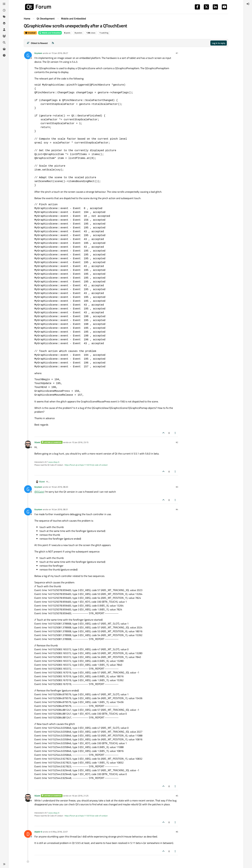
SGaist (37, 442)
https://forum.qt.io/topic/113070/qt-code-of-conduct (86, 465)
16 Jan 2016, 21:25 (80, 796)
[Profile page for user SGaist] (28, 445)
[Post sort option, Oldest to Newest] (37, 43)
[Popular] (4, 23)
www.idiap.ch (54, 462)
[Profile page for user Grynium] (28, 55)
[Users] (4, 30)
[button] (4, 864)
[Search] (4, 42)
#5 (177, 796)
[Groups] (4, 36)
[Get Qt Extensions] (4, 49)
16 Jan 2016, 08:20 (60, 487)
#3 (177, 487)
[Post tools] (175, 433)
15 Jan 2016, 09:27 (60, 53)
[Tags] (4, 17)
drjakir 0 (38, 832)
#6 (177, 832)
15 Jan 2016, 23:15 (80, 442)
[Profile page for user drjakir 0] (28, 834)
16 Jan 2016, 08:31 (60, 509)
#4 (177, 509)
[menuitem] (248, 4)
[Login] (248, 4)
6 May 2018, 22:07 (59, 832)
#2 (177, 442)
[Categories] (4, 4)
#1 (177, 53)
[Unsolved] (4, 55)
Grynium (38, 53)
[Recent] (4, 10)
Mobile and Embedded (50, 33)
